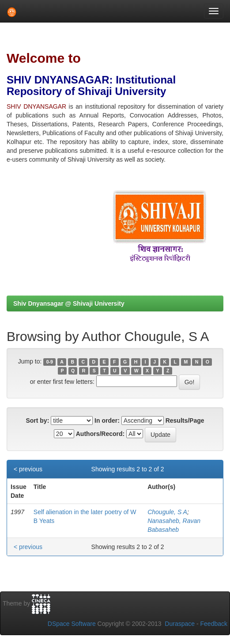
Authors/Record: (100, 434)
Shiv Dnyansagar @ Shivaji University (69, 303)
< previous (28, 469)
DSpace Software (72, 624)
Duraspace (180, 624)
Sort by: (37, 420)
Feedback (214, 624)
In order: (107, 420)
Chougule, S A (167, 512)
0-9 (50, 362)
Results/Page (185, 420)
